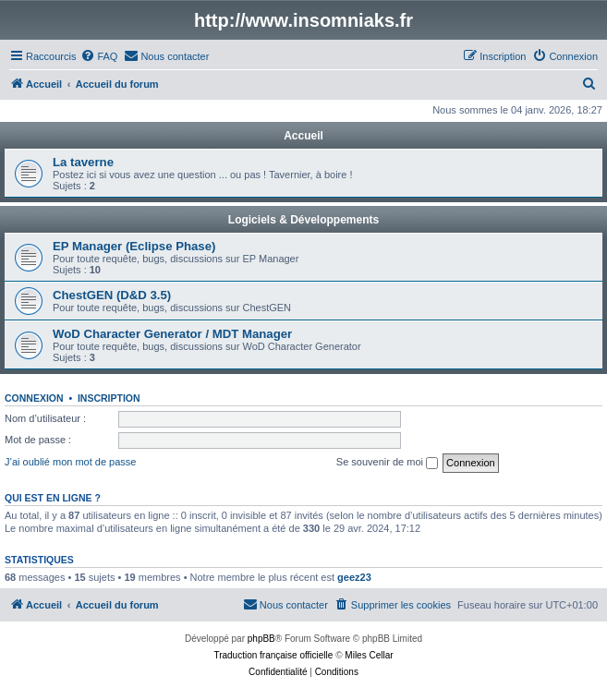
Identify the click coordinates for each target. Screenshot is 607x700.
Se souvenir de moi (387, 463)
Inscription (109, 398)
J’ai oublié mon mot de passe (70, 462)
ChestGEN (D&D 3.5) (112, 295)
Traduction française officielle (273, 655)
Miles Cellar (369, 655)
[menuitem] (99, 56)
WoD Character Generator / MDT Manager (172, 334)
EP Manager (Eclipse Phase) (134, 246)
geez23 (354, 577)
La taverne (83, 162)
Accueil (303, 136)
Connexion (34, 398)
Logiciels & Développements (303, 220)
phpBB (261, 639)
